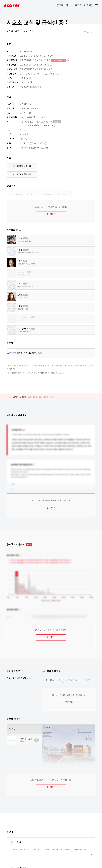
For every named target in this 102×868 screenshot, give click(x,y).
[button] (99, 5)
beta (29, 544)
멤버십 (69, 5)
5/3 (29, 272)
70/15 (26, 250)
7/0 (25, 261)
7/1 (33, 317)
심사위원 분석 (19, 397)
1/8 (40, 353)
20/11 (26, 306)
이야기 (53, 397)
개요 (9, 397)
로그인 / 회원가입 (84, 5)
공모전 (60, 5)
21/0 (25, 295)
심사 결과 (43, 397)
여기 (43, 373)
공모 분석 (32, 397)
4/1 (33, 329)
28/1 (25, 238)
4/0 (25, 284)
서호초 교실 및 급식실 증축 (38, 23)
